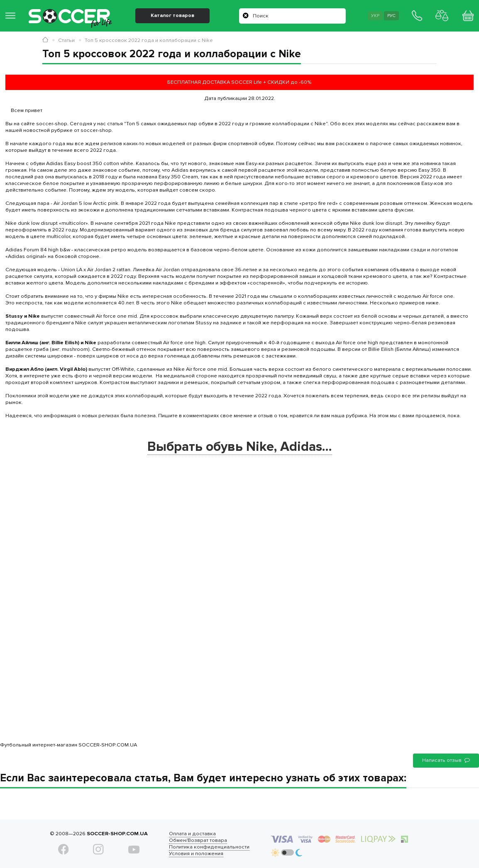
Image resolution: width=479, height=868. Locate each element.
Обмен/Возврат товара (198, 840)
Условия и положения (196, 853)
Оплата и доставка (192, 834)
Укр (374, 16)
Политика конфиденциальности (209, 847)
